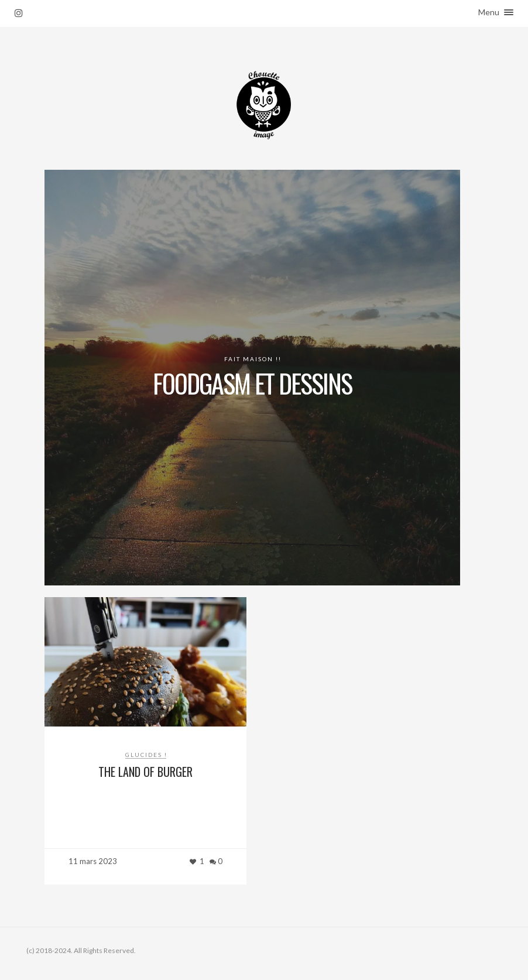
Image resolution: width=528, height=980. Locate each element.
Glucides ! (146, 755)
